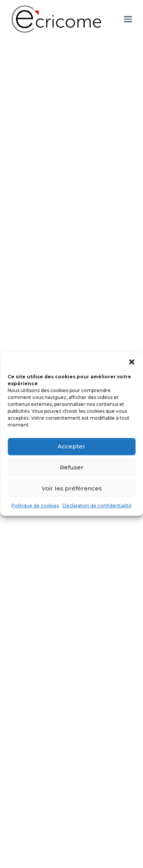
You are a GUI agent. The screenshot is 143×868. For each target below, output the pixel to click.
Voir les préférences (72, 488)
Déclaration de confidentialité (97, 506)
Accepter (71, 446)
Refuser (72, 467)
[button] (132, 362)
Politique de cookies (35, 506)
